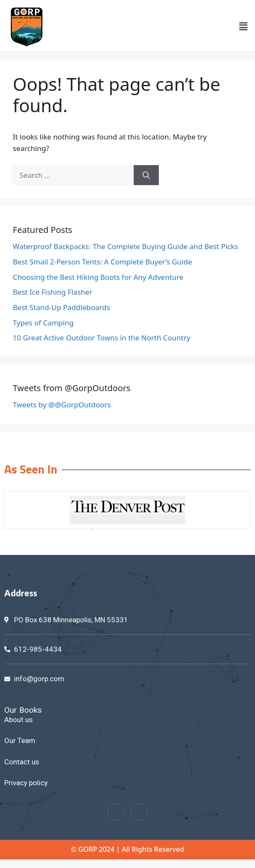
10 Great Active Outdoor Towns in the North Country (102, 338)
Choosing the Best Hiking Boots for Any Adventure (98, 277)
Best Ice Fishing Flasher (53, 292)
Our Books (23, 710)
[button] (244, 26)
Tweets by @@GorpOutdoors (62, 405)
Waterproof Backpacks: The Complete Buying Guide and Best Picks (125, 246)
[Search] (146, 175)
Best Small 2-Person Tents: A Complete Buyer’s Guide (102, 262)
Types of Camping (43, 323)
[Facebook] (116, 812)
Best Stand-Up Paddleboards (61, 307)
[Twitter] (139, 812)
